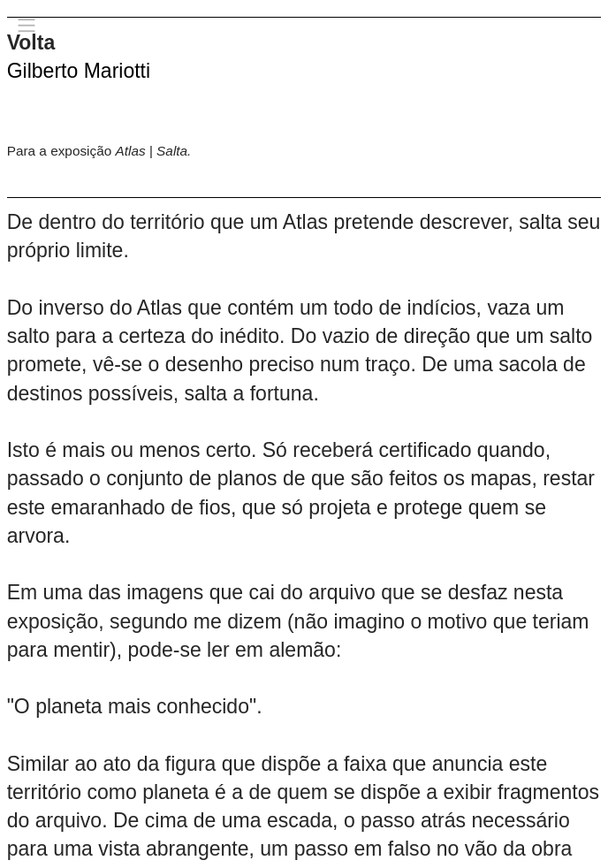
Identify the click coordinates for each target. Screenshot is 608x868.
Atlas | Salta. (154, 151)
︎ (27, 26)
